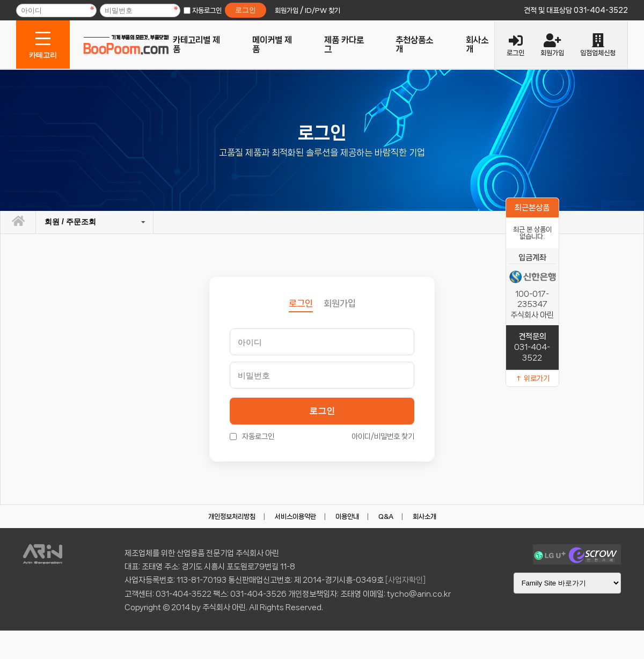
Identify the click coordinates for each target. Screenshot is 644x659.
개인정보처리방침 (232, 517)
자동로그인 (207, 10)
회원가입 (340, 303)
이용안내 (347, 517)
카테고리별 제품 (196, 45)
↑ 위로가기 (532, 378)
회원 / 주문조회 (70, 222)
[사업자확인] (405, 580)
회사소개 (477, 45)
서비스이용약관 (295, 517)
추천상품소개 (414, 45)
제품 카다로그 (344, 45)
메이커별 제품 (272, 45)
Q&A (386, 517)
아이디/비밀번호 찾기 (383, 436)
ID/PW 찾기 (323, 10)
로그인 (322, 411)
